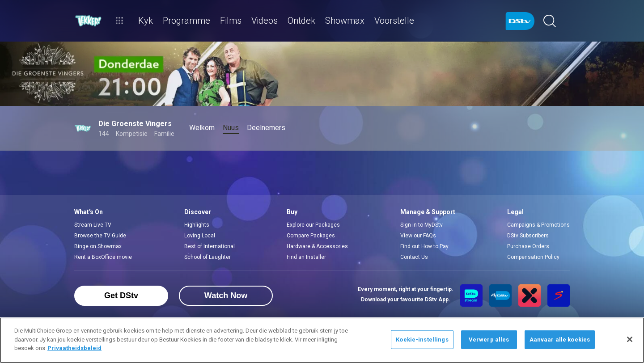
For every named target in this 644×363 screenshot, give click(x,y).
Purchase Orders (528, 246)
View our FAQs (418, 236)
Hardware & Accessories (317, 246)
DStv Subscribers (528, 236)
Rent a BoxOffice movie (103, 257)
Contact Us (414, 257)
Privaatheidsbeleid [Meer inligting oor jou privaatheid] (74, 348)
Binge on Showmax (98, 246)
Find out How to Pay (424, 246)
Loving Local (200, 236)
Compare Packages (311, 236)
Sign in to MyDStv (422, 225)
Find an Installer (306, 257)
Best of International (210, 246)
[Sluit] (630, 339)
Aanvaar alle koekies (560, 340)
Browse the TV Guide (100, 236)
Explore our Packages (313, 225)
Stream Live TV (93, 225)
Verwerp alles (489, 340)
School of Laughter (208, 257)
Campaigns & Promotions (538, 225)
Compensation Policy (533, 257)
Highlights (197, 225)
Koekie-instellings (422, 340)
